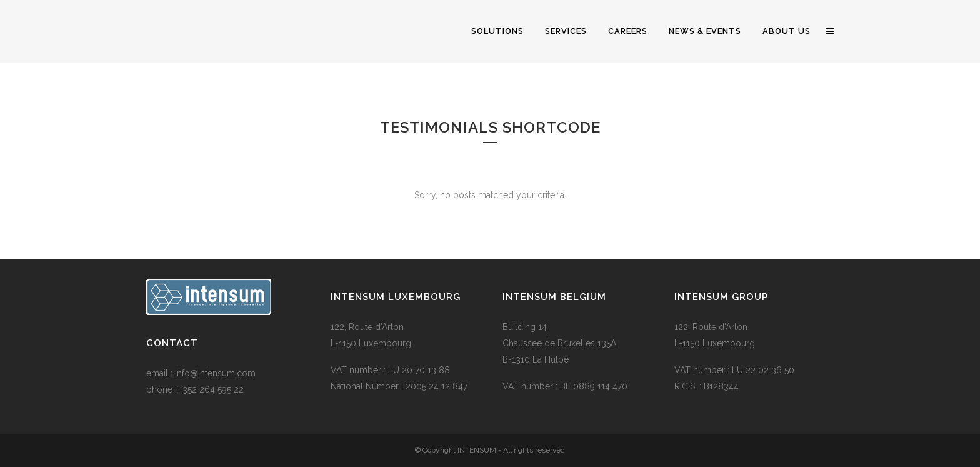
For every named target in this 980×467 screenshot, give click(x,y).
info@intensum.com (215, 373)
